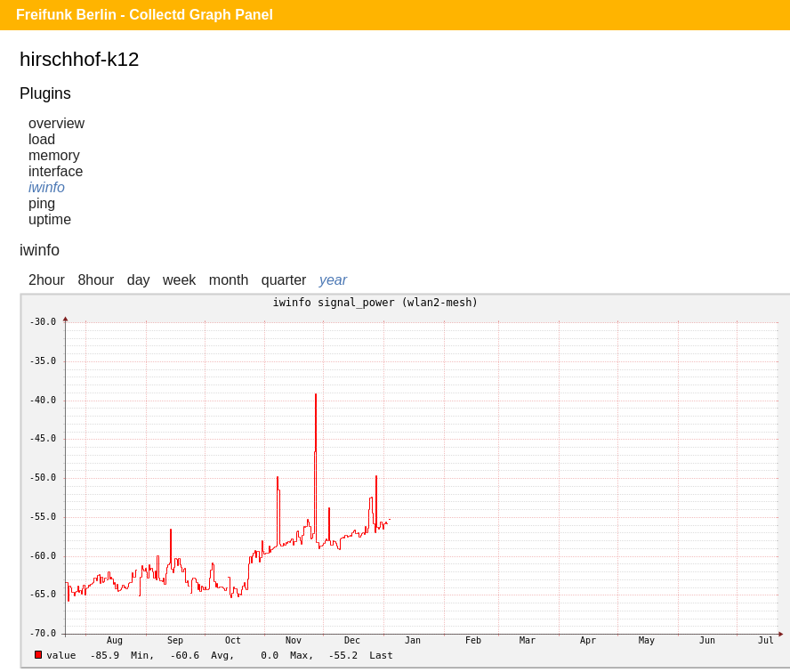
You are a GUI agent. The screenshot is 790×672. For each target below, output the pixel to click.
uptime (50, 219)
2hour (47, 280)
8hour (96, 280)
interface (56, 171)
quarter (284, 280)
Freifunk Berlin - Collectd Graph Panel (145, 15)
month (229, 280)
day (139, 280)
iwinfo (47, 187)
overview (56, 123)
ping (42, 203)
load (42, 139)
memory (54, 155)
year (333, 280)
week (179, 280)
